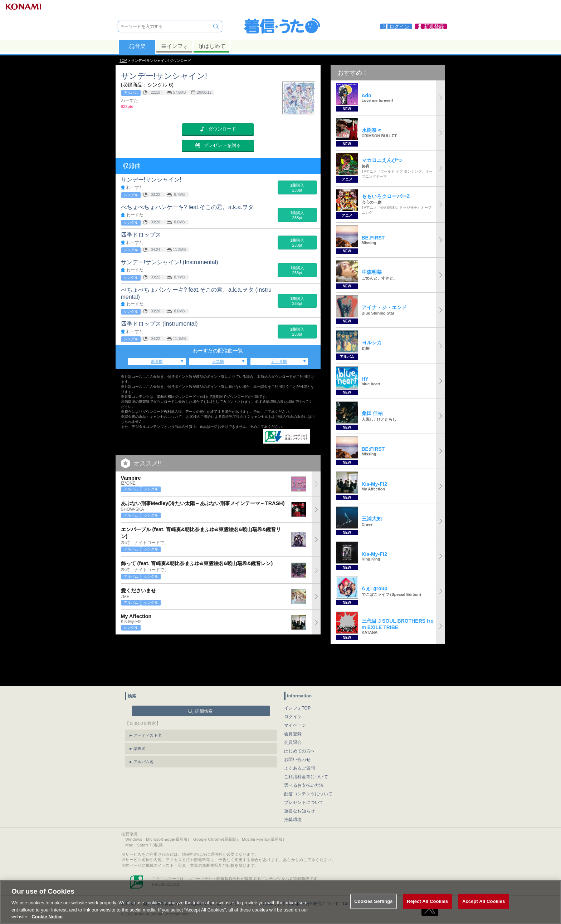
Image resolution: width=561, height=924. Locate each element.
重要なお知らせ (299, 776)
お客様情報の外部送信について (308, 868)
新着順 (157, 361)
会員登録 (293, 698)
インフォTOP (297, 673)
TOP (123, 61)
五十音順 (279, 361)
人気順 (218, 361)
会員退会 (293, 707)
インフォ (174, 46)
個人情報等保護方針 (163, 868)
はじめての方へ (299, 716)
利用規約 (130, 868)
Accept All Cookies (484, 908)
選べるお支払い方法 (304, 750)
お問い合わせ (297, 724)
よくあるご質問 (299, 733)
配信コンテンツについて (308, 759)
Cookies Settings (360, 868)
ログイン (293, 681)
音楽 (137, 46)
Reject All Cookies (427, 908)
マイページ (295, 690)
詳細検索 (204, 676)
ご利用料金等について (306, 741)
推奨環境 (293, 784)
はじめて (212, 46)
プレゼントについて (304, 767)
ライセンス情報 (258, 868)
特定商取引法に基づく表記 (213, 868)
